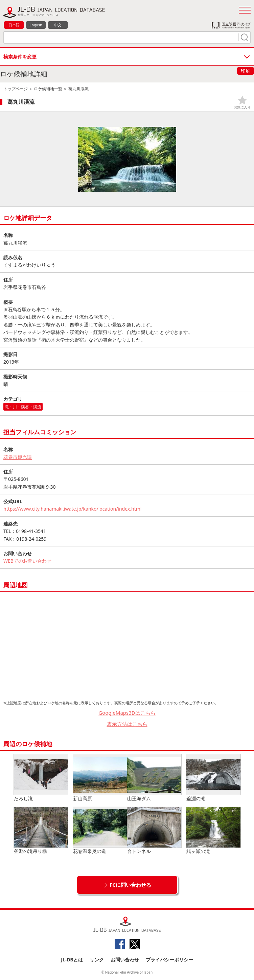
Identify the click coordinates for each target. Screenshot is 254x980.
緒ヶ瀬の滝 (213, 831)
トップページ (16, 89)
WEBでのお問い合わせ (27, 561)
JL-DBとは (72, 960)
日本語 (14, 25)
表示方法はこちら (127, 724)
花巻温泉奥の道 (100, 831)
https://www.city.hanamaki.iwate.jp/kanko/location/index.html (72, 509)
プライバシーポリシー (169, 960)
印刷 (246, 71)
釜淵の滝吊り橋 (41, 831)
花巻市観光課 (18, 457)
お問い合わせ (125, 960)
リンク (97, 960)
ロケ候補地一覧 (48, 89)
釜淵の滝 (213, 778)
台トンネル (154, 831)
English (36, 25)
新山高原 (100, 778)
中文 (58, 25)
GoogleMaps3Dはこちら (127, 713)
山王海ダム (154, 778)
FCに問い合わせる (130, 885)
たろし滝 (41, 778)
